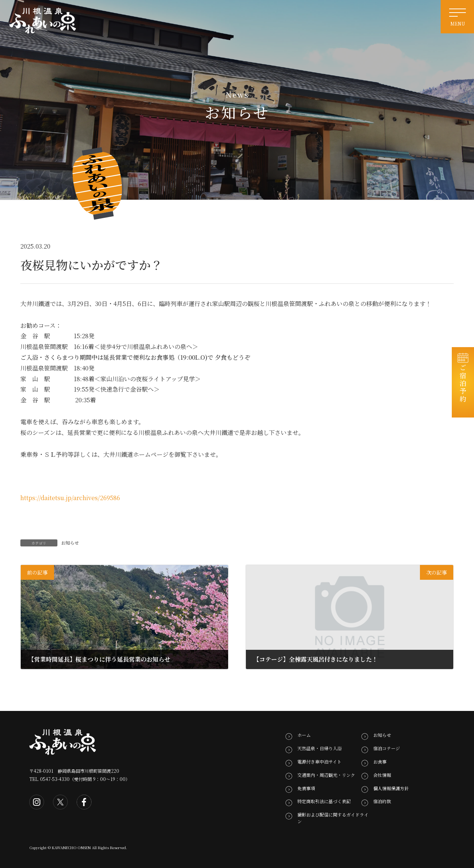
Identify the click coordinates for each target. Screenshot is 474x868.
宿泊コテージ (387, 748)
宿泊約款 (382, 801)
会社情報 (382, 775)
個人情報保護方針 (391, 788)
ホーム (304, 735)
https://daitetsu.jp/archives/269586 (70, 498)
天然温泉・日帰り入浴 (320, 748)
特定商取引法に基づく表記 (324, 801)
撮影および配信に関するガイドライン (333, 818)
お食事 (380, 761)
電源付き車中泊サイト (319, 761)
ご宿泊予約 (463, 386)
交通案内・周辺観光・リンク (326, 775)
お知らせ (70, 543)
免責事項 (306, 788)
